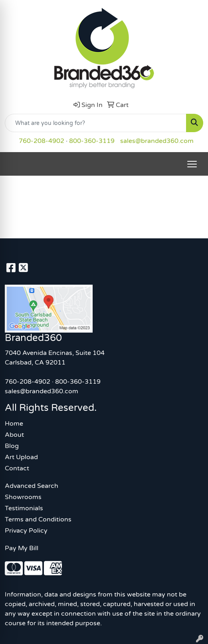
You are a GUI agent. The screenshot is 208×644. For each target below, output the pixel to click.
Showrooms (23, 497)
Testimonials (24, 508)
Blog (12, 446)
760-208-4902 (42, 141)
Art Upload (21, 457)
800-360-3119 (92, 141)
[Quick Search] (96, 123)
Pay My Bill (22, 548)
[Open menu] (192, 164)
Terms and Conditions (38, 519)
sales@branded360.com (157, 141)
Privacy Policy (26, 531)
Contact (17, 468)
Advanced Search (32, 486)
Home (14, 424)
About (14, 435)
